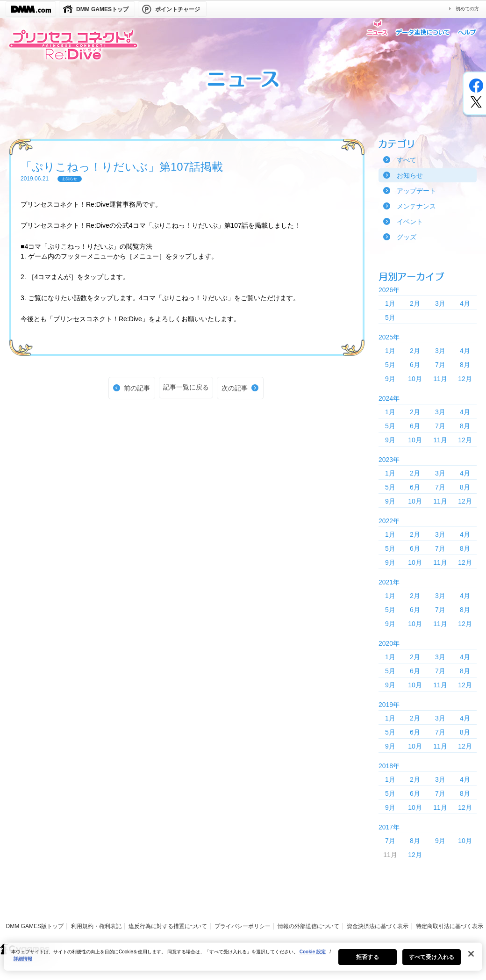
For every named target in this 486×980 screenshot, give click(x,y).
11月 (440, 379)
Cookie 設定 (313, 956)
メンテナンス (416, 206)
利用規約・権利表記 (96, 926)
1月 (390, 303)
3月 (440, 303)
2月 (415, 303)
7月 (440, 365)
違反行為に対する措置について (168, 926)
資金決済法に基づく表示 (378, 926)
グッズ (407, 237)
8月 (465, 365)
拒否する (367, 961)
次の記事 (235, 388)
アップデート (416, 191)
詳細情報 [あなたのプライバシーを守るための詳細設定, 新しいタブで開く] (23, 963)
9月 (390, 379)
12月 (465, 379)
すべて (407, 160)
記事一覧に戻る (186, 387)
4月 (465, 303)
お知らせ (410, 175)
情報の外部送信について (308, 926)
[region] (243, 961)
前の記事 (137, 388)
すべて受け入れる (432, 961)
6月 (415, 365)
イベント (410, 222)
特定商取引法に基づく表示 (450, 926)
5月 (390, 317)
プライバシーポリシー (243, 926)
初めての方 (467, 9)
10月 (415, 379)
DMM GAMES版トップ (35, 926)
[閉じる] (471, 958)
